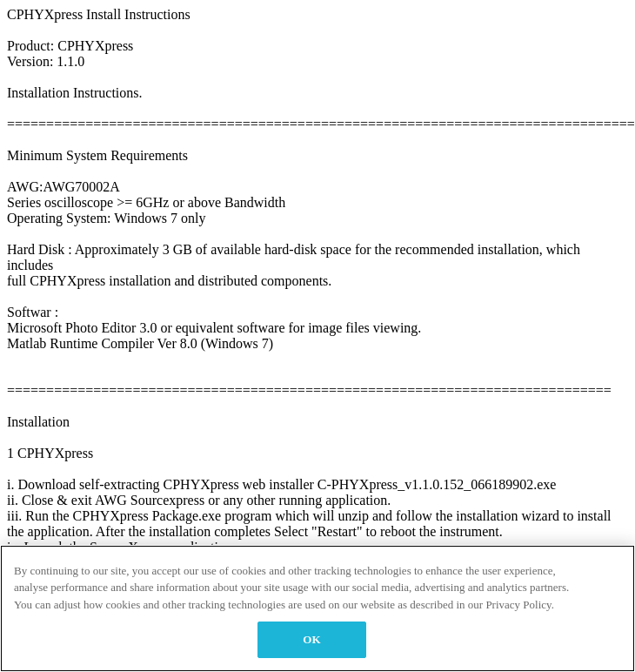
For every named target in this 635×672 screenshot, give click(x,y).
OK (311, 639)
